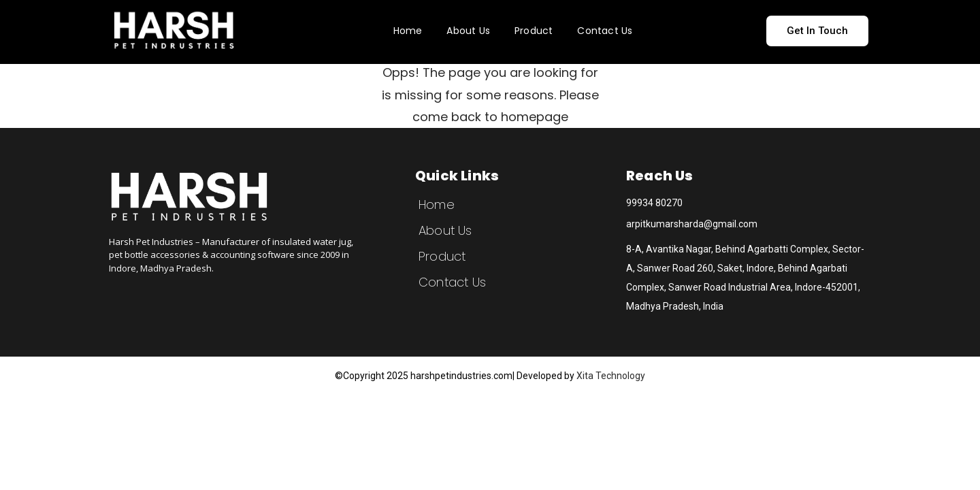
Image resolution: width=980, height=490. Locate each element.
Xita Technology (611, 376)
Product (534, 31)
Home (408, 31)
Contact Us (605, 31)
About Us (468, 31)
